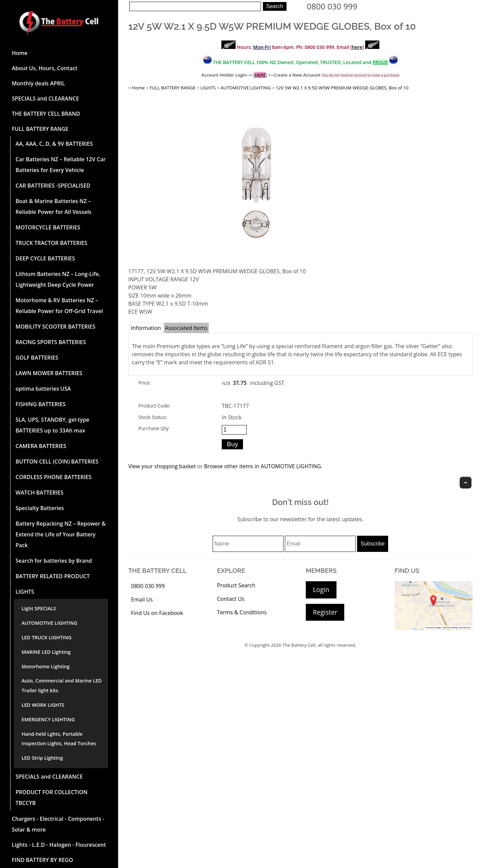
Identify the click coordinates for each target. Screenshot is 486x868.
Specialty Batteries (40, 508)
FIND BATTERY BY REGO (42, 860)
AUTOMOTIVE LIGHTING (49, 623)
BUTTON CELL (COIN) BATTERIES (57, 461)
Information (146, 328)
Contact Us (231, 599)
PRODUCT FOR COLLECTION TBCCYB (51, 797)
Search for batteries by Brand (54, 561)
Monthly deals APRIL (38, 83)
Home (20, 53)
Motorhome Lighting (46, 666)
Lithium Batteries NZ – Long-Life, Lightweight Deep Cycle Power (58, 279)
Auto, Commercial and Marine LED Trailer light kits (62, 685)
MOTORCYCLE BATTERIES (48, 227)
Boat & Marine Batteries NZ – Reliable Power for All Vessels (53, 206)
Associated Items (186, 328)
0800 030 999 (332, 6)
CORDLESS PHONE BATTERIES (53, 477)
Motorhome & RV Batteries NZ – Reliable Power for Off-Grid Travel (59, 306)
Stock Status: (153, 417)
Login (321, 590)
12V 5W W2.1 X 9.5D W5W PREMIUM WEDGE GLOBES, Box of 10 (342, 88)
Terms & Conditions (242, 612)
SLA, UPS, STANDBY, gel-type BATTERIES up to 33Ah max (52, 425)
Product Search (236, 585)
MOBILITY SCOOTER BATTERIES (55, 327)
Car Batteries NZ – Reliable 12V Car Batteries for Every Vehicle (61, 165)
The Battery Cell (299, 645)
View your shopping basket (162, 466)
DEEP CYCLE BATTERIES (45, 258)
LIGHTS (25, 592)
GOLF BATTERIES (37, 358)
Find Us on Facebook (157, 613)
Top (466, 483)
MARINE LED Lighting (46, 652)
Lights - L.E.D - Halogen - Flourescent (59, 845)
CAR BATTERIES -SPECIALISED (53, 186)
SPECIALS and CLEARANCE (45, 99)
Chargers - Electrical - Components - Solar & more (58, 824)
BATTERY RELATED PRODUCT (53, 576)
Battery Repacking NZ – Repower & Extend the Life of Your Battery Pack (61, 534)
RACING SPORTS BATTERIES (51, 342)
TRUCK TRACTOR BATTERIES (51, 243)
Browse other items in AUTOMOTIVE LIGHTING (262, 466)
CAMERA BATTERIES (41, 446)
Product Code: (154, 406)
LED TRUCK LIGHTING (47, 637)
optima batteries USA (43, 389)
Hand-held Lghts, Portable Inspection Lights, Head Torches (59, 739)
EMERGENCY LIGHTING (48, 719)
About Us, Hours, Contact (45, 68)
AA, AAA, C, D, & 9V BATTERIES (54, 144)
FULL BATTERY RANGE (40, 129)
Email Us (142, 599)
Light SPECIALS (39, 608)
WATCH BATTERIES (39, 493)
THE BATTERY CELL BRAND (46, 114)
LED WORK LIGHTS (43, 705)
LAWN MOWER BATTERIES (49, 373)
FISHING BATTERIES (40, 404)
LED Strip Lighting (42, 758)
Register (325, 612)
